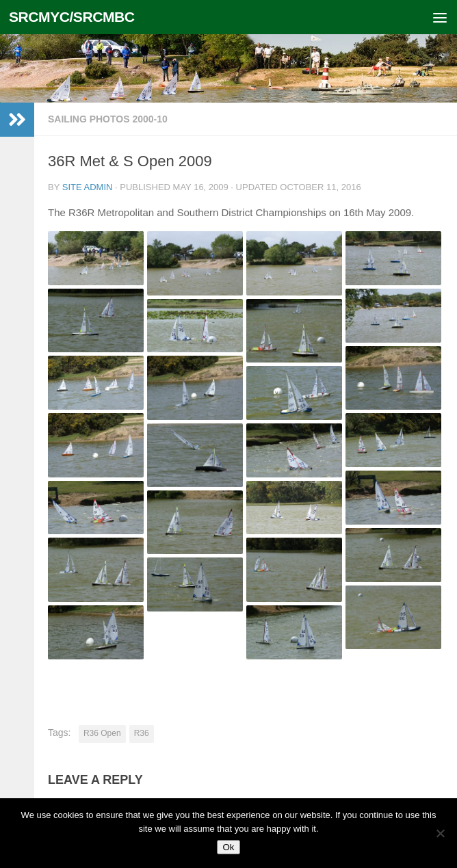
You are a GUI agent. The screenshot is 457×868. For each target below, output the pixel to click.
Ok (228, 847)
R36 (142, 733)
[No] (440, 833)
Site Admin (88, 187)
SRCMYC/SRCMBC (72, 17)
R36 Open (102, 733)
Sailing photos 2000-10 (108, 119)
